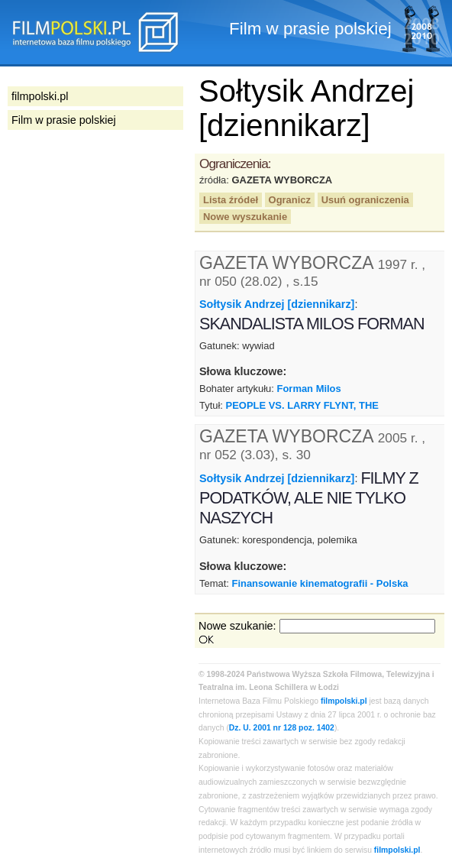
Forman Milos (309, 389)
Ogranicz (290, 200)
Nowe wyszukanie (245, 217)
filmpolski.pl (344, 701)
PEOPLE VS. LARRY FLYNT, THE (302, 405)
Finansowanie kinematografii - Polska (320, 583)
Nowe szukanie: (237, 626)
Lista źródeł (231, 200)
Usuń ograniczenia (365, 200)
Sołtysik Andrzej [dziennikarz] (277, 304)
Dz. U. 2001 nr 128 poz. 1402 (282, 728)
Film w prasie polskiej (64, 120)
